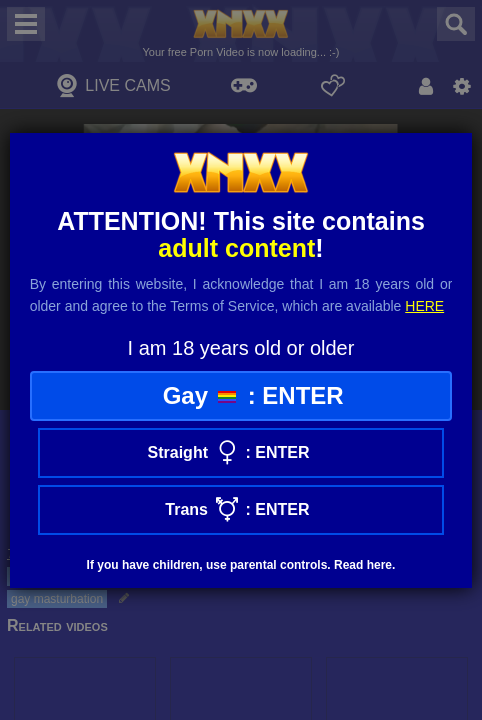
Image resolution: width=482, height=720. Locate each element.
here (424, 306)
